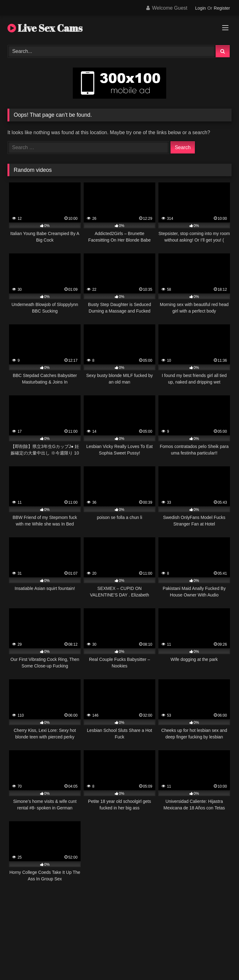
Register (222, 8)
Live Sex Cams (45, 28)
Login (200, 8)
